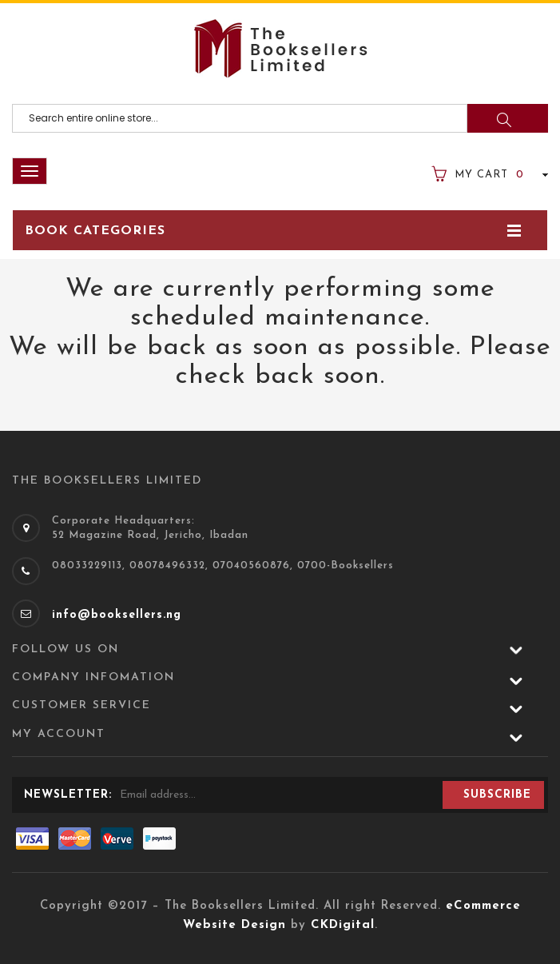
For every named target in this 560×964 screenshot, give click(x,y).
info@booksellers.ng (117, 615)
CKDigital (343, 925)
